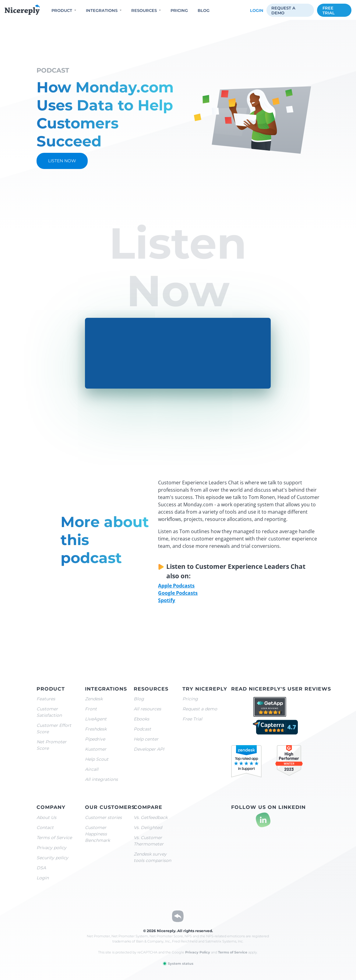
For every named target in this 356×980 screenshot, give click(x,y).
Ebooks (141, 719)
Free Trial (192, 719)
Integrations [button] (102, 10)
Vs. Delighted (148, 827)
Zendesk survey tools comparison (152, 857)
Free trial (329, 10)
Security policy (52, 858)
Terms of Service (54, 838)
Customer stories (103, 817)
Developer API (149, 749)
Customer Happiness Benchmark (97, 834)
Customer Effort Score (54, 729)
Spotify (167, 600)
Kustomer (96, 749)
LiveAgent (96, 719)
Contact (45, 827)
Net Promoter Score (51, 745)
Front (91, 709)
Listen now (62, 161)
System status (178, 964)
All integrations (101, 779)
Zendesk (94, 699)
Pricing (179, 10)
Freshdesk (96, 729)
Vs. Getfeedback (151, 817)
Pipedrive (95, 739)
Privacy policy (51, 848)
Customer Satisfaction (49, 712)
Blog (204, 10)
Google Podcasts (178, 593)
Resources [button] (144, 10)
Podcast (142, 729)
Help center (146, 739)
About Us (46, 817)
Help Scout (97, 759)
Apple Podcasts (176, 586)
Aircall (92, 769)
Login (257, 10)
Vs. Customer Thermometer (149, 841)
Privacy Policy (198, 952)
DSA (41, 868)
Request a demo (283, 10)
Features (46, 699)
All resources (147, 709)
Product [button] (62, 10)
